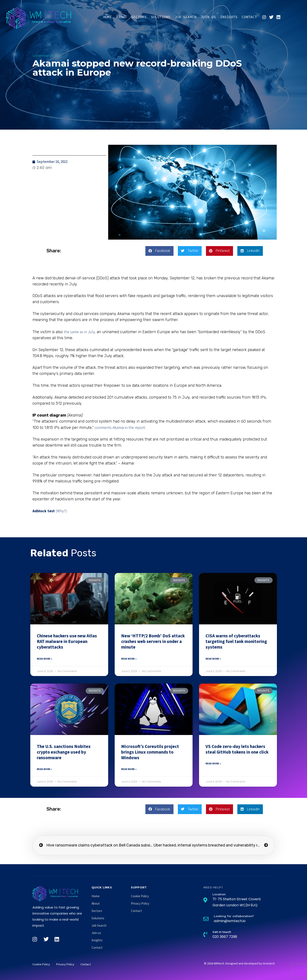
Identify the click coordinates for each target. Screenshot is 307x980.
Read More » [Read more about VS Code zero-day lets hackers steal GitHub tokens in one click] (213, 763)
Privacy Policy (140, 903)
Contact (249, 17)
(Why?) (61, 511)
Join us (208, 17)
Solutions (161, 17)
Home (108, 17)
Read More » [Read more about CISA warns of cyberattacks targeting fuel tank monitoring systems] (213, 659)
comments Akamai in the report (120, 427)
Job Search (185, 17)
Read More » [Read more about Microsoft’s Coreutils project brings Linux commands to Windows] (129, 769)
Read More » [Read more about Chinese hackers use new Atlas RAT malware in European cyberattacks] (44, 659)
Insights (229, 17)
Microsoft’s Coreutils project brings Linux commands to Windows (150, 752)
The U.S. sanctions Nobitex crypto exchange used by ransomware (64, 752)
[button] (159, 251)
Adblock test (44, 511)
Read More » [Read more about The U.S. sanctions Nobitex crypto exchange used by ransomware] (44, 769)
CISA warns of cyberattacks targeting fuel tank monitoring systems (236, 641)
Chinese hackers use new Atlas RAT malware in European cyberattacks (67, 641)
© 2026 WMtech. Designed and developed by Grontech (239, 963)
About (122, 17)
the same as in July (79, 332)
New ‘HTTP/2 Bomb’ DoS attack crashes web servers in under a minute (153, 641)
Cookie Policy (140, 896)
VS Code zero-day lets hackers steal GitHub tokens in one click (237, 749)
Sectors (139, 17)
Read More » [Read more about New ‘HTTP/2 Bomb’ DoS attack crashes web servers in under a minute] (129, 659)
